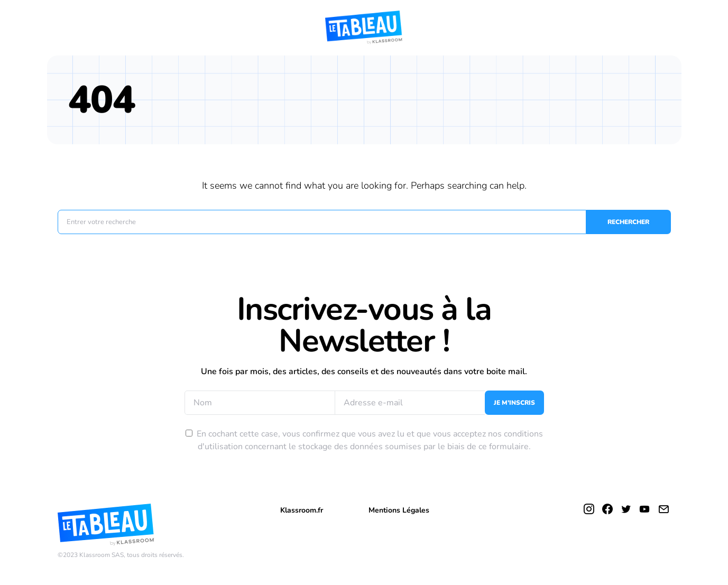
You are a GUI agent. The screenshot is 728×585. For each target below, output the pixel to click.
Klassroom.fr (302, 510)
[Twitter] (626, 509)
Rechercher (628, 222)
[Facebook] (607, 509)
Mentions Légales (399, 510)
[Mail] (664, 509)
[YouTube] (644, 509)
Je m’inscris (514, 403)
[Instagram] (589, 509)
